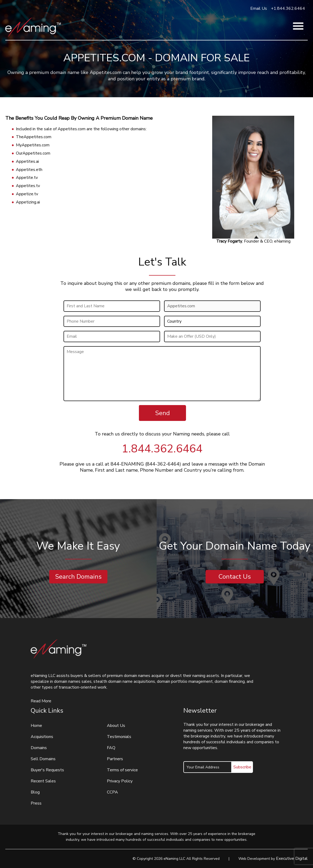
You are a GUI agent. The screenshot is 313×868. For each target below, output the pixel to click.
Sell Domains (43, 759)
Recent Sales (43, 781)
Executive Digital (292, 858)
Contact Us (235, 577)
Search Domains (78, 577)
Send (162, 413)
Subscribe (242, 767)
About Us (116, 726)
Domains (39, 748)
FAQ (111, 748)
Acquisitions (42, 737)
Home (36, 726)
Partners (115, 759)
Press (36, 803)
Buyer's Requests (47, 770)
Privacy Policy (120, 781)
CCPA (112, 792)
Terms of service (122, 770)
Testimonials (119, 737)
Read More (41, 701)
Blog (35, 792)
